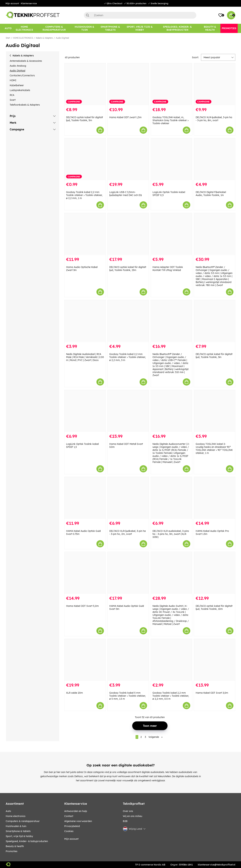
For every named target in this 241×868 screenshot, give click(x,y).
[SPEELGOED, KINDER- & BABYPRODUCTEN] (177, 28)
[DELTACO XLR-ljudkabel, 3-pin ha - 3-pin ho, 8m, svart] (215, 84)
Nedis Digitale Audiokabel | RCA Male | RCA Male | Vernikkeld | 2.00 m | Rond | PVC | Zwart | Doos (85, 357)
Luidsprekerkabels (20, 90)
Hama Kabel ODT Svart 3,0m (212, 693)
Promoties (12, 851)
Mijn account (12, 3)
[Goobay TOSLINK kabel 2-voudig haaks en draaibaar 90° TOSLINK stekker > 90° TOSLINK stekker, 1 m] (215, 411)
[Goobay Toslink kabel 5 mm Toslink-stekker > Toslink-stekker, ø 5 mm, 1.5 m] (128, 660)
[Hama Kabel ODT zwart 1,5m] (128, 84)
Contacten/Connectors (22, 75)
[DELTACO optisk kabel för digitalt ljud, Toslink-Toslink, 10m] (215, 573)
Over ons (128, 811)
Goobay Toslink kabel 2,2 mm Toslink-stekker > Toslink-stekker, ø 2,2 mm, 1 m (84, 195)
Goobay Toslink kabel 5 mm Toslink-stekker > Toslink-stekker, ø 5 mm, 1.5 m (128, 696)
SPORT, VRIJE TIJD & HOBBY (19, 836)
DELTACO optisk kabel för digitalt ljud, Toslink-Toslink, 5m (85, 119)
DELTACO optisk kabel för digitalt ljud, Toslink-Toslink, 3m (214, 356)
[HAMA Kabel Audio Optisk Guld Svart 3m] (128, 573)
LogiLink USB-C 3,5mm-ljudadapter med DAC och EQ (126, 194)
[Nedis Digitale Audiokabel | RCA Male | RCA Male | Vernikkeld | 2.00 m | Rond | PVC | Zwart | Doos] (85, 321)
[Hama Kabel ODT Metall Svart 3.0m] (128, 411)
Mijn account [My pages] (71, 839)
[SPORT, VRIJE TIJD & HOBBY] (140, 28)
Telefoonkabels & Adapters (25, 105)
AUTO (8, 811)
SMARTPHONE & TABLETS (18, 831)
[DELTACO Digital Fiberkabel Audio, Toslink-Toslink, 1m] (215, 159)
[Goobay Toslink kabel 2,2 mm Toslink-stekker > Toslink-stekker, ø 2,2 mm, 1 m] (85, 159)
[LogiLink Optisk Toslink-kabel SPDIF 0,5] (171, 159)
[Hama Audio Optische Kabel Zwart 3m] (85, 234)
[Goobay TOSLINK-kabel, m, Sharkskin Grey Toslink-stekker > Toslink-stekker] (171, 84)
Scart (13, 100)
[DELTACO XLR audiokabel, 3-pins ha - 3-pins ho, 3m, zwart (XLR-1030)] (171, 498)
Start (8, 38)
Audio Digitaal (62, 38)
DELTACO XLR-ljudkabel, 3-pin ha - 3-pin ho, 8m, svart (214, 119)
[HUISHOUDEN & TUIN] (84, 28)
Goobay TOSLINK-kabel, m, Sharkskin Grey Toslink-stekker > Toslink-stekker (171, 120)
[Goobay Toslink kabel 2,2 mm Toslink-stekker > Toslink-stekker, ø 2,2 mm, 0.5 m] (171, 660)
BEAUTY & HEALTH (15, 846)
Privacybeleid (72, 826)
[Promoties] (229, 28)
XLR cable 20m (74, 693)
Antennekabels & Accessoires (26, 61)
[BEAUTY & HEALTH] (210, 28)
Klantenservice (29, 3)
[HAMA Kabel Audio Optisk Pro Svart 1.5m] (215, 498)
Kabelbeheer (17, 85)
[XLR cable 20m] (85, 660)
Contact (69, 816)
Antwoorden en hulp (76, 811)
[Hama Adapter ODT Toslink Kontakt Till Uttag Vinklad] (171, 234)
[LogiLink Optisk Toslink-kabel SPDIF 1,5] (85, 411)
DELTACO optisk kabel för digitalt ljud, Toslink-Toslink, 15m (128, 269)
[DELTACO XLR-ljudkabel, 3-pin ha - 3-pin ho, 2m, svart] (128, 498)
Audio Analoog (18, 66)
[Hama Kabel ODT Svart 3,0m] (215, 660)
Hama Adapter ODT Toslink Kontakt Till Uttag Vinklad (168, 269)
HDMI (13, 80)
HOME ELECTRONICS (23, 38)
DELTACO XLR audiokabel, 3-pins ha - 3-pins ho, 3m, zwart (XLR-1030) (171, 534)
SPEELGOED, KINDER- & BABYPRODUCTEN (27, 841)
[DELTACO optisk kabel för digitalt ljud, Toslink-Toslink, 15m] (128, 234)
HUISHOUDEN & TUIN (16, 826)
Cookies (69, 831)
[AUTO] (8, 28)
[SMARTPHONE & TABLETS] (110, 28)
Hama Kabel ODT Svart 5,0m (82, 606)
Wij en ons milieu (132, 816)
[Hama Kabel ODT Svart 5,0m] (85, 573)
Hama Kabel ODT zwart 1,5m (125, 117)
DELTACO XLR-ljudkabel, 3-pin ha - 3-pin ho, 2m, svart (128, 532)
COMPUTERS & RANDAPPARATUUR (23, 821)
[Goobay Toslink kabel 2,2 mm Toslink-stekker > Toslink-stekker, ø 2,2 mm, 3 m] (128, 321)
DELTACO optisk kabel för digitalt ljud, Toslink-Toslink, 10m (214, 607)
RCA (12, 95)
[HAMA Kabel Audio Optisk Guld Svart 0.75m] (85, 498)
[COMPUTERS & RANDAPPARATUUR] (54, 28)
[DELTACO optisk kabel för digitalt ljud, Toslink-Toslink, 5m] (85, 84)
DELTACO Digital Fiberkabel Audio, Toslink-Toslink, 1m (211, 194)
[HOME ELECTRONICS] (24, 28)
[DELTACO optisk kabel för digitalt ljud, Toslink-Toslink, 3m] (215, 321)
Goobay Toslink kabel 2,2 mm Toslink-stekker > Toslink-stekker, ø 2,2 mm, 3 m (128, 357)
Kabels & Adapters (44, 38)
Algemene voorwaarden (78, 821)
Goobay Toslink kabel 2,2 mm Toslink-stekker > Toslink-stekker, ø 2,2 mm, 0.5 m (171, 696)
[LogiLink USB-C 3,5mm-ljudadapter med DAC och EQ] (128, 159)
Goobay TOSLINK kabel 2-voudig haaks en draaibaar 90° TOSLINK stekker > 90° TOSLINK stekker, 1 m (214, 448)
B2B (125, 821)
